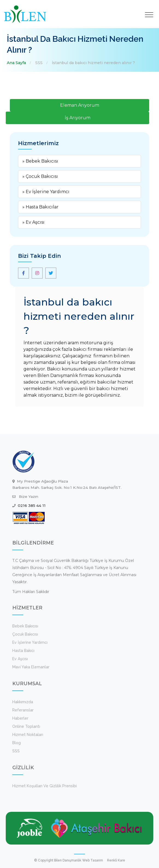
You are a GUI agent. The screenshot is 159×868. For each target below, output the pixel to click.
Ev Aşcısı (20, 659)
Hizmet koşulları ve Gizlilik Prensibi (45, 786)
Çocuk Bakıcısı (25, 634)
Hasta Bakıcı (23, 651)
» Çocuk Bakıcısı (40, 176)
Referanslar (23, 710)
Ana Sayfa (16, 63)
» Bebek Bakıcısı (40, 161)
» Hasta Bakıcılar (40, 207)
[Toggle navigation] (149, 15)
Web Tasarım (93, 860)
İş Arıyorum (78, 118)
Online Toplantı (26, 726)
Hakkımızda (23, 702)
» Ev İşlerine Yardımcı (46, 192)
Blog (17, 743)
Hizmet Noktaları (28, 735)
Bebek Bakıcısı (25, 626)
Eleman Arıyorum (80, 105)
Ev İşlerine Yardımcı (30, 642)
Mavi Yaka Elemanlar (31, 667)
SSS (39, 63)
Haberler (20, 718)
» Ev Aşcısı (33, 222)
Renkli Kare (116, 860)
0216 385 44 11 (32, 505)
